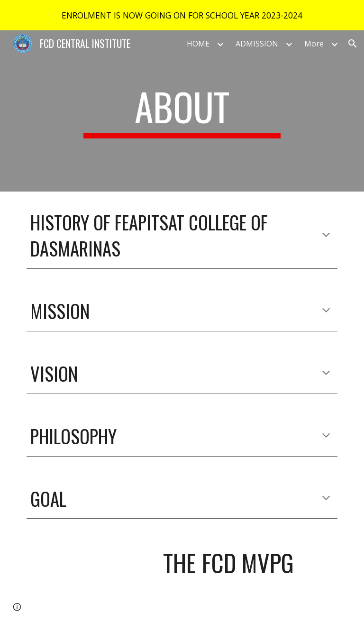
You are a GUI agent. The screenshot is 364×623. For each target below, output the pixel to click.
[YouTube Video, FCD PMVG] (89, 577)
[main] (182, 111)
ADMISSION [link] (257, 44)
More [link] (314, 44)
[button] (353, 44)
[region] (182, 15)
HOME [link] (198, 44)
